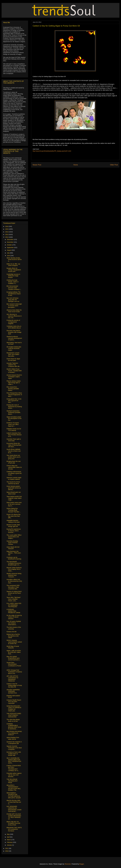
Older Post (114, 165)
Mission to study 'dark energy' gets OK (13, 526)
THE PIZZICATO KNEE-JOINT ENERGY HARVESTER (14, 715)
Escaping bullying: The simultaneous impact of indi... (14, 294)
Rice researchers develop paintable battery (13, 389)
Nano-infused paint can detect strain (14, 493)
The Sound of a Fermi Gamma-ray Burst (13, 483)
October (10, 245)
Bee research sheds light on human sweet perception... (14, 306)
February (10, 842)
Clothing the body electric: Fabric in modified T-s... (13, 282)
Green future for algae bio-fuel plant (13, 360)
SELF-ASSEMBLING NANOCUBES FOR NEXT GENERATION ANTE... (14, 761)
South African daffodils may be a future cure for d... (14, 451)
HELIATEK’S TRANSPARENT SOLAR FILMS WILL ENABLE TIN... (14, 788)
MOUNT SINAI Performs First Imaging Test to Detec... (14, 569)
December (10, 239)
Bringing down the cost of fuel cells (14, 462)
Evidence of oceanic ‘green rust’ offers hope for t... (13, 424)
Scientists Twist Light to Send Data (14, 440)
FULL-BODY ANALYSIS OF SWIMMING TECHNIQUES (14, 605)
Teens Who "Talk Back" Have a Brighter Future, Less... (14, 599)
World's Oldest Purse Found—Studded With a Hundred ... (14, 371)
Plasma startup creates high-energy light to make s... (14, 383)
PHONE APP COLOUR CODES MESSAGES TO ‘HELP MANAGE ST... (14, 817)
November (10, 242)
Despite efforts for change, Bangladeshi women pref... (14, 270)
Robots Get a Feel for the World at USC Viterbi (13, 636)
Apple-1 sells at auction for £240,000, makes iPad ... (14, 652)
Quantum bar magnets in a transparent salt (14, 743)
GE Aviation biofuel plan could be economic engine (14, 349)
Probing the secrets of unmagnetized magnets (13, 322)
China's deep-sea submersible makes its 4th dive (14, 467)
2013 (7, 234)
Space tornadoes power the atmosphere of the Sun (14, 419)
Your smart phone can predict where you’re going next (14, 457)
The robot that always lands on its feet (13, 720)
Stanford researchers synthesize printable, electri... (14, 413)
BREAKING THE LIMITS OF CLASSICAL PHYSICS (14, 829)
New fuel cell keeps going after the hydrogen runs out (13, 300)
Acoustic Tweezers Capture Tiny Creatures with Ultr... (14, 365)
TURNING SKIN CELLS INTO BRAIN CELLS (14, 327)
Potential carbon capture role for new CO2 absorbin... (14, 775)
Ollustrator (68, 864)
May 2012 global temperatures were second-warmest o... (14, 658)
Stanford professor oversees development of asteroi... (14, 338)
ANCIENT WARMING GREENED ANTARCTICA (13, 691)
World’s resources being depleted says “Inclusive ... (14, 575)
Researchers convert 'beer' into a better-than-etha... (13, 355)
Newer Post (37, 165)
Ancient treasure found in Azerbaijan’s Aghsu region (14, 377)
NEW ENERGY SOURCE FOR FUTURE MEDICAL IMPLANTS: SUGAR (14, 795)
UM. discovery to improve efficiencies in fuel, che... (14, 316)
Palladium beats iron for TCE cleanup (14, 430)
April (8, 837)
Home (76, 165)
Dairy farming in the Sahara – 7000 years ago (14, 553)
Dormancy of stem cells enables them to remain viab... (14, 754)
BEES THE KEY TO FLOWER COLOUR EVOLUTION (13, 823)
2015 (7, 229)
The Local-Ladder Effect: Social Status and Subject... (14, 537)
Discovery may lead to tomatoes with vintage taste (14, 332)
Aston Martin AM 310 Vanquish (13, 548)
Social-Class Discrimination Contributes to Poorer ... (14, 665)
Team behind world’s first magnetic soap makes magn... (14, 498)
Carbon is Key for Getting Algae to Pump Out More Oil (14, 685)
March (9, 840)
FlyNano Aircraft (12, 632)
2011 (7, 848)
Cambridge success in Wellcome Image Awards (13, 276)
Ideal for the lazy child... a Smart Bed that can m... (14, 802)
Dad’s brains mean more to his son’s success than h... (14, 504)
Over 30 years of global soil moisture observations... (14, 623)
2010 (7, 851)
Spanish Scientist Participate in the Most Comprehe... (14, 748)
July (8, 253)
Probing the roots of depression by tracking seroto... (14, 407)
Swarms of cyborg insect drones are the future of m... (14, 593)
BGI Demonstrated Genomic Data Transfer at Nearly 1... (14, 288)
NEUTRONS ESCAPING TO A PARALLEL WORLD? (14, 733)
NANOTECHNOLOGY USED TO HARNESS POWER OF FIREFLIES (14, 708)
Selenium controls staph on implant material (14, 478)
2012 (7, 237)
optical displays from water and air (13, 738)
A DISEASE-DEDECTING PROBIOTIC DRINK (13, 611)
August (9, 250)
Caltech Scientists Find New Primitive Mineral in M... (14, 435)
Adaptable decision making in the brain (13, 521)
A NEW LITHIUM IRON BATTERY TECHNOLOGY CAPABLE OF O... (14, 768)
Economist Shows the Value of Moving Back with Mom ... (14, 445)
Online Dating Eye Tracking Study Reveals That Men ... (14, 510)
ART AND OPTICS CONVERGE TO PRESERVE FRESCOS (12, 679)
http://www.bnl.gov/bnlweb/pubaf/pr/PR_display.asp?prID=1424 (52, 151)
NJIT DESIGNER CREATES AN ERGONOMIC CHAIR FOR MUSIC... (14, 809)
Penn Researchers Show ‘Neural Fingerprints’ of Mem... (14, 395)
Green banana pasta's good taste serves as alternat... (14, 488)
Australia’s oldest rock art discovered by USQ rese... (14, 581)
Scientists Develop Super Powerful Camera (12, 543)
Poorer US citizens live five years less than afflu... (14, 516)
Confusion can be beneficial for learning (14, 558)
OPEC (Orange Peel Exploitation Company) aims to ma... (14, 672)
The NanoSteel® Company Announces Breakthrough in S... (14, 563)
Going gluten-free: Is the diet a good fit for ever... (14, 401)
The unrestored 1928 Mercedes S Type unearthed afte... (13, 587)
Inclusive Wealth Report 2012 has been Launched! (14, 702)
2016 (7, 226)
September (10, 248)
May (8, 834)
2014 (7, 232)
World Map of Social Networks (13, 647)
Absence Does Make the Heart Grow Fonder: (14, 311)
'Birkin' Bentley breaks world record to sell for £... (14, 260)
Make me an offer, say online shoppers (13, 265)
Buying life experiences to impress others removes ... (14, 531)
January (10, 845)
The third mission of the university (14, 628)
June (9, 256)
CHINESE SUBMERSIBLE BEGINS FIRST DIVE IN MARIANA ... (14, 726)
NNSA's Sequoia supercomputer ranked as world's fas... (14, 642)
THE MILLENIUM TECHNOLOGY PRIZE (12, 781)
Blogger (82, 864)
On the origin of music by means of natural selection (14, 617)
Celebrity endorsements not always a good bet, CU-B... (14, 473)
